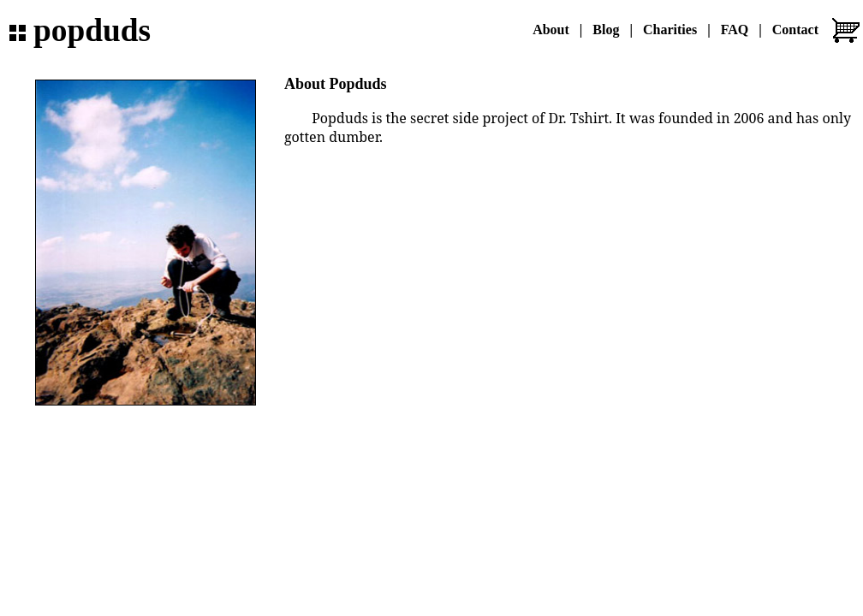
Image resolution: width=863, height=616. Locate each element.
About (551, 30)
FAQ (735, 30)
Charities (670, 30)
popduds (92, 30)
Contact (795, 30)
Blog (606, 30)
